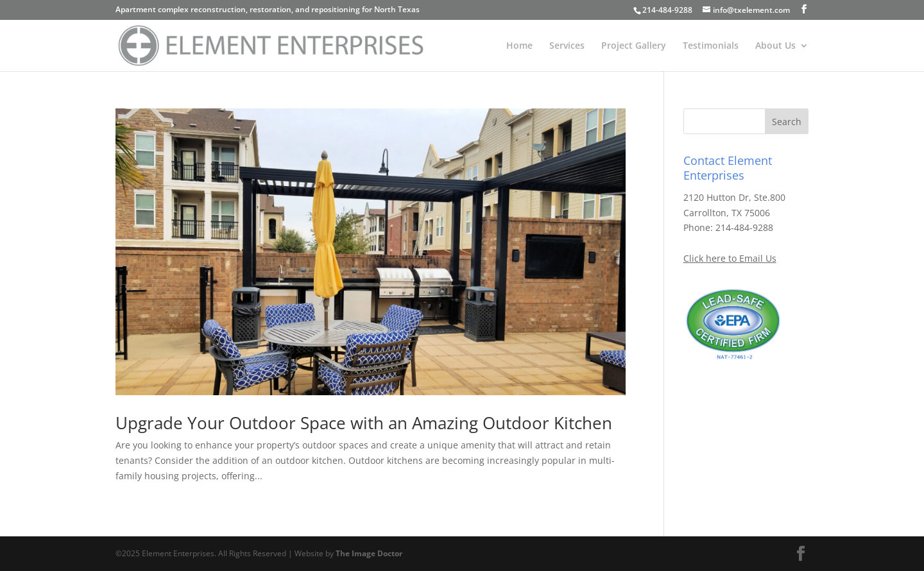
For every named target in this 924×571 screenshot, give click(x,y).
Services (567, 46)
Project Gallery (634, 46)
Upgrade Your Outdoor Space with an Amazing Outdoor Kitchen (364, 423)
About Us (775, 46)
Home (519, 46)
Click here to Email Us (730, 258)
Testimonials (711, 46)
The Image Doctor (369, 553)
